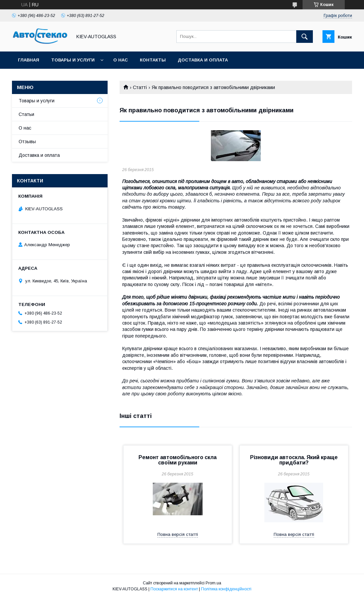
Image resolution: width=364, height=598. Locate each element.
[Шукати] (305, 37)
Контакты (153, 60)
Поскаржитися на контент (174, 589)
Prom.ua (213, 583)
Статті (140, 87)
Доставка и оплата (203, 60)
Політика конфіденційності (226, 589)
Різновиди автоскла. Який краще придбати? (294, 460)
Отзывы (27, 142)
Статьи (26, 114)
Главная (29, 60)
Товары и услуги (73, 60)
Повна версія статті (178, 534)
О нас (121, 60)
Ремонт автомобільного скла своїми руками (178, 460)
